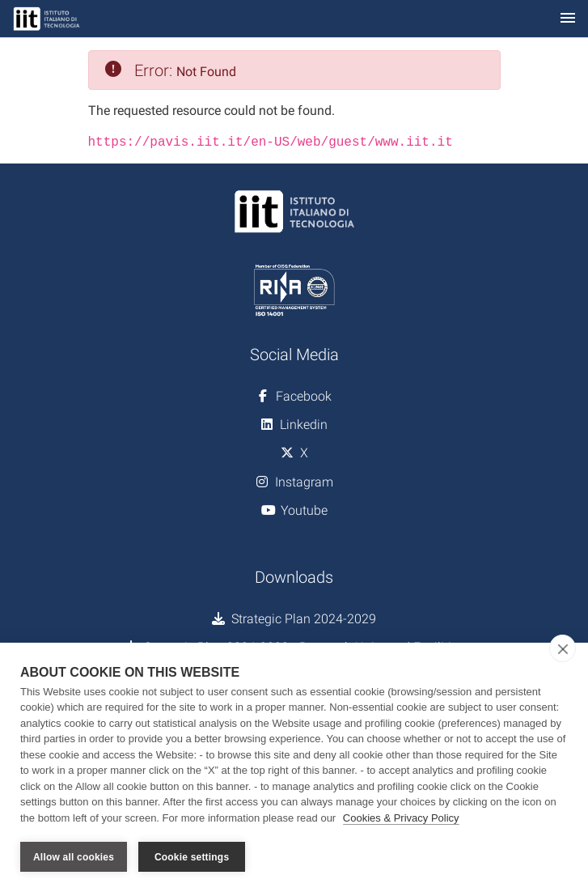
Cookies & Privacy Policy (401, 818)
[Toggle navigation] (568, 19)
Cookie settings (192, 857)
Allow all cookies (74, 857)
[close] (563, 648)
